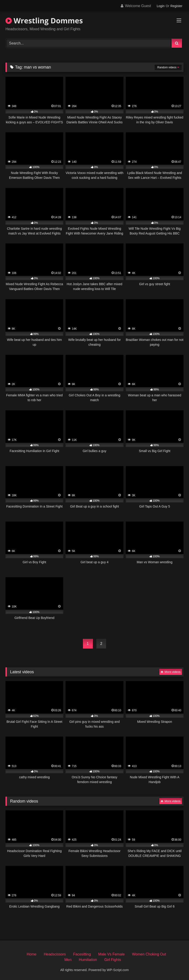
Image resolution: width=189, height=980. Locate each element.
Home (32, 954)
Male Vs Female (112, 954)
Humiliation (88, 960)
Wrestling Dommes (44, 21)
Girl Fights (113, 960)
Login (161, 6)
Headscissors (55, 954)
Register (176, 6)
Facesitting (82, 954)
